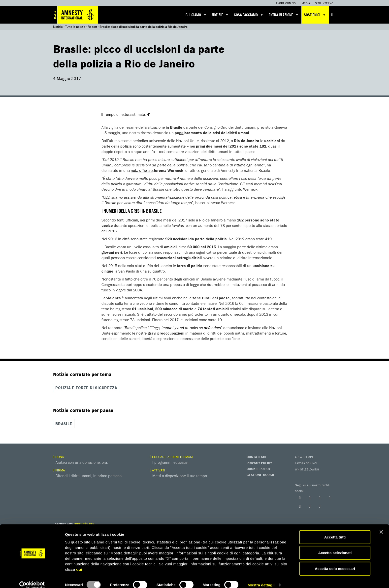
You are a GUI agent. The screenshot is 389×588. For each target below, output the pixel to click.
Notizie (220, 15)
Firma (59, 470)
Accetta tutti (335, 530)
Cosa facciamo (249, 15)
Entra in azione (284, 15)
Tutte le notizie (75, 27)
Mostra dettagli (261, 578)
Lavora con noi (285, 3)
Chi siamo (196, 15)
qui (79, 562)
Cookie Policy (259, 468)
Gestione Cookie (261, 474)
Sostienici (315, 15)
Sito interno (324, 3)
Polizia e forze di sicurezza (86, 388)
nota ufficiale (142, 170)
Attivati (158, 470)
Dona (59, 456)
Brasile (64, 423)
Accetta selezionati (335, 546)
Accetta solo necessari (335, 562)
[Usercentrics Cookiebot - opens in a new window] (32, 578)
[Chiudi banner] (381, 525)
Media (306, 3)
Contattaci (256, 456)
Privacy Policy (259, 462)
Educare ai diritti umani (172, 456)
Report (92, 27)
